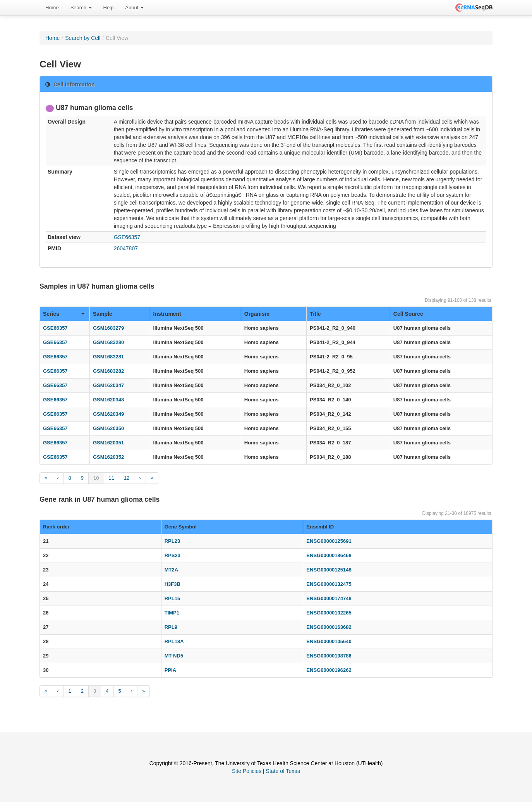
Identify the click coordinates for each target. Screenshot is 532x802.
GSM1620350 (108, 428)
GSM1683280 (108, 342)
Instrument (167, 314)
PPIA (170, 670)
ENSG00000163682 (329, 627)
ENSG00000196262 (329, 670)
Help (109, 8)
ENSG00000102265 (329, 613)
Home (52, 8)
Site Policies (247, 771)
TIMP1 (172, 613)
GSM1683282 (108, 371)
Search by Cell (83, 38)
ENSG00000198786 (329, 656)
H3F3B (172, 584)
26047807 (126, 248)
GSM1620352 (108, 457)
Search (81, 8)
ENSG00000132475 (329, 584)
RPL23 (172, 541)
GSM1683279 (108, 328)
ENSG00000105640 (329, 641)
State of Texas (283, 771)
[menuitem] (52, 8)
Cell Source (408, 314)
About (134, 8)
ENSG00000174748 (329, 598)
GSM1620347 (108, 385)
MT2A (171, 570)
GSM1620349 (108, 414)
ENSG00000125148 (329, 570)
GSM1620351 (108, 443)
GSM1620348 (108, 400)
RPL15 (172, 598)
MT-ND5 (174, 656)
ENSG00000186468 (329, 555)
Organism (257, 314)
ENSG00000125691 (329, 541)
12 (127, 478)
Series (64, 314)
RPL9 (171, 627)
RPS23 (172, 555)
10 (96, 478)
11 (112, 478)
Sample (103, 314)
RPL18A (174, 641)
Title (315, 314)
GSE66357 (127, 237)
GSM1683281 (108, 357)
